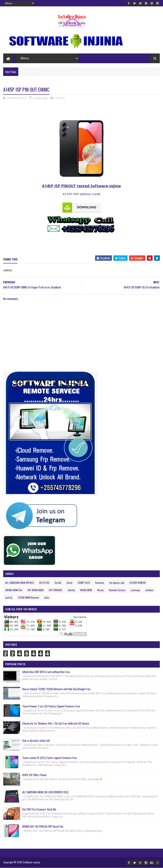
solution (60, 98)
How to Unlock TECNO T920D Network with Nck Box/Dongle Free (56, 689)
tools (47, 597)
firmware (100, 583)
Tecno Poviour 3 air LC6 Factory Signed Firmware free (51, 706)
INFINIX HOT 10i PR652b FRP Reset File (43, 826)
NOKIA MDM (86, 590)
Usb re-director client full (36, 741)
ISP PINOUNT (56, 590)
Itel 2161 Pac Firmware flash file (39, 809)
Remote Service (117, 590)
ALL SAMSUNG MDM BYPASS (20, 583)
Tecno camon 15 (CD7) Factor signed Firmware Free (50, 758)
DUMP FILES (84, 583)
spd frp (9, 597)
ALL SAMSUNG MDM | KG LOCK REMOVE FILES (45, 792)
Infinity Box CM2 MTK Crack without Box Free (46, 672)
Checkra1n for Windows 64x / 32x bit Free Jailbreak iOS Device (56, 723)
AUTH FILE (44, 583)
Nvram (100, 590)
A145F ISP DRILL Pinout (34, 775)
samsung (135, 590)
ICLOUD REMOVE (138, 583)
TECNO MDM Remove (28, 597)
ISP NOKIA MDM (36, 590)
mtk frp (71, 590)
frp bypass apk (117, 583)
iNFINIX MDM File (14, 590)
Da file (58, 583)
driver (70, 583)
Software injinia (72, 17)
